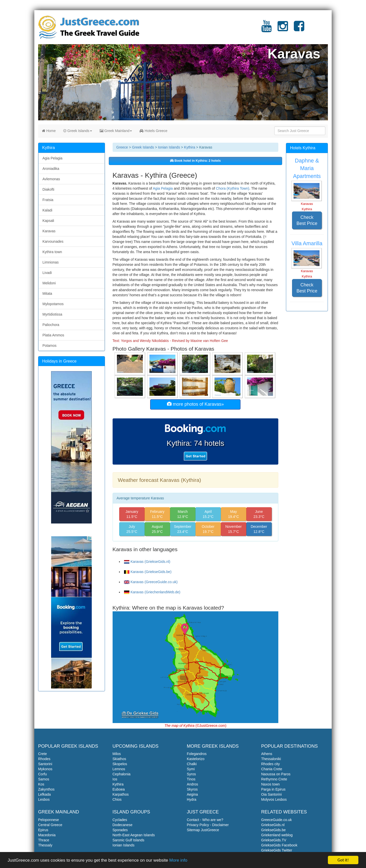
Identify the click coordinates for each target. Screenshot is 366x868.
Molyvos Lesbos (274, 799)
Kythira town (52, 252)
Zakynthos (46, 789)
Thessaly (45, 845)
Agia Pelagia (163, 188)
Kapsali (48, 221)
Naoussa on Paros (276, 774)
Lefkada (44, 794)
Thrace (44, 840)
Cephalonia (122, 774)
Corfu (42, 774)
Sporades (120, 830)
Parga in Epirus (273, 789)
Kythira (190, 147)
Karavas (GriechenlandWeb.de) (152, 592)
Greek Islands (78, 131)
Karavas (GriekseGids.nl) (147, 562)
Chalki (192, 764)
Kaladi (47, 210)
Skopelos (120, 764)
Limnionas (51, 262)
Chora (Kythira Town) (233, 188)
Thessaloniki (271, 759)
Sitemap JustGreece (203, 830)
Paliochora (51, 325)
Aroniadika (51, 169)
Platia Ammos (53, 335)
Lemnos (119, 769)
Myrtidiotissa (52, 314)
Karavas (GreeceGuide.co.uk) (151, 582)
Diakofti (48, 189)
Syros (191, 774)
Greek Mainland (116, 131)
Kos (41, 784)
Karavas (49, 231)
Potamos (49, 346)
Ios (115, 779)
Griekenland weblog (277, 835)
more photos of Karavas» (195, 404)
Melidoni (49, 283)
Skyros (192, 789)
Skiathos (119, 759)
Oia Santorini (272, 794)
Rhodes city (271, 764)
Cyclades (120, 820)
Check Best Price (307, 220)
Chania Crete (272, 769)
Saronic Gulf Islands (128, 840)
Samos (44, 779)
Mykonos (45, 769)
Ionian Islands (169, 147)
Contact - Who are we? (205, 820)
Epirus (43, 830)
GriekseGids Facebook (279, 845)
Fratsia (48, 200)
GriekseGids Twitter (277, 850)
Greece (122, 147)
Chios (117, 799)
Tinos (191, 779)
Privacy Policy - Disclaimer (208, 825)
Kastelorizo (196, 759)
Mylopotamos (53, 304)
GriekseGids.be (273, 830)
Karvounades (53, 241)
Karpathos (121, 794)
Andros (192, 784)
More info (178, 860)
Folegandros (197, 754)
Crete (42, 754)
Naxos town (271, 784)
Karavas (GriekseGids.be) (148, 572)
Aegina (192, 794)
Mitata (47, 293)
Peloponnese (49, 820)
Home (49, 131)
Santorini (45, 764)
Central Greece (50, 825)
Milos (117, 754)
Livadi (47, 273)
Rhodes (44, 759)
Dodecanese (123, 825)
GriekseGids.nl (273, 825)
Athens (267, 754)
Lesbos (44, 799)
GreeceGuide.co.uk (277, 820)
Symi (191, 769)
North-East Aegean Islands (134, 835)
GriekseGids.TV (274, 840)
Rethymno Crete (274, 779)
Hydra (192, 799)
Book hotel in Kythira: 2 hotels (195, 161)
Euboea (119, 789)
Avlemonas (51, 179)
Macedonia (47, 835)
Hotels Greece (153, 131)
